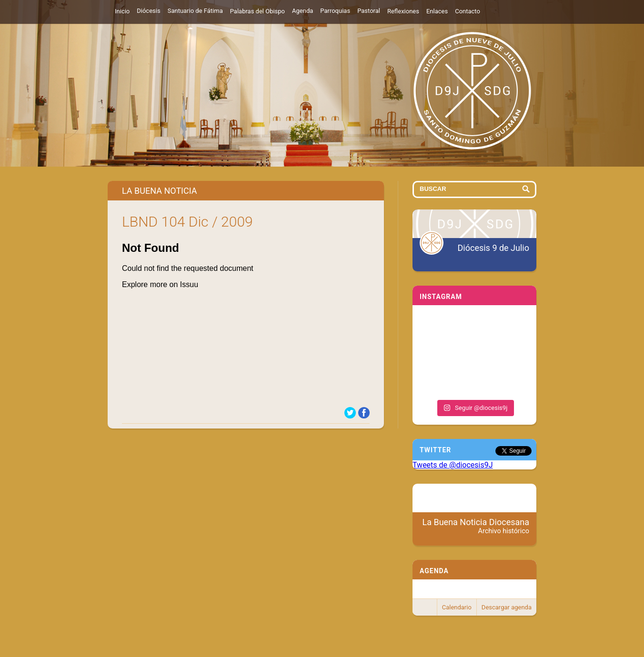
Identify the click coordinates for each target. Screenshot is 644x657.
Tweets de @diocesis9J (453, 465)
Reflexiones (403, 11)
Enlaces (437, 11)
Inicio (122, 11)
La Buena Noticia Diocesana (476, 526)
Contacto (468, 11)
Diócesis (148, 11)
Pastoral (369, 11)
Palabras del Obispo (257, 11)
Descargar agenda (507, 607)
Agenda (302, 11)
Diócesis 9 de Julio (493, 248)
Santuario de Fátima (195, 11)
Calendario (457, 607)
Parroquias (335, 11)
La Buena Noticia (160, 191)
